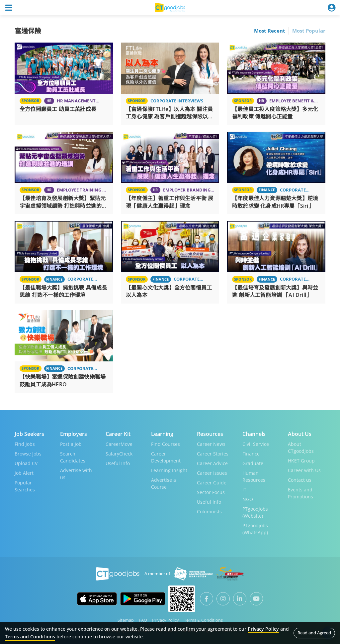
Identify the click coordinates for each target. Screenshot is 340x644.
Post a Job (71, 444)
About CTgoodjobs (301, 448)
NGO (248, 499)
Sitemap (126, 620)
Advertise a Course (164, 483)
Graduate (253, 463)
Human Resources (254, 476)
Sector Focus (211, 492)
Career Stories (213, 454)
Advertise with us (76, 474)
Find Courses (166, 444)
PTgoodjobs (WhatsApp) (255, 529)
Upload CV (26, 463)
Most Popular (309, 31)
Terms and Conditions (30, 637)
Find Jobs (25, 444)
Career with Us (304, 470)
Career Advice (212, 463)
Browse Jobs (28, 454)
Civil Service (256, 444)
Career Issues (212, 473)
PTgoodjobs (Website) (255, 512)
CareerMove (119, 444)
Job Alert (24, 473)
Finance (251, 454)
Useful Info (118, 463)
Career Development (166, 457)
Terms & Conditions (203, 620)
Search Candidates (73, 457)
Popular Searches (25, 486)
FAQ (143, 620)
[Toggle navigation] (9, 8)
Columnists (209, 512)
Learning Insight (169, 470)
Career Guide (212, 483)
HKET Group (301, 461)
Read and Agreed (314, 633)
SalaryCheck (119, 454)
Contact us (300, 480)
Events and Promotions (300, 493)
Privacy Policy (166, 620)
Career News (211, 444)
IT (244, 490)
